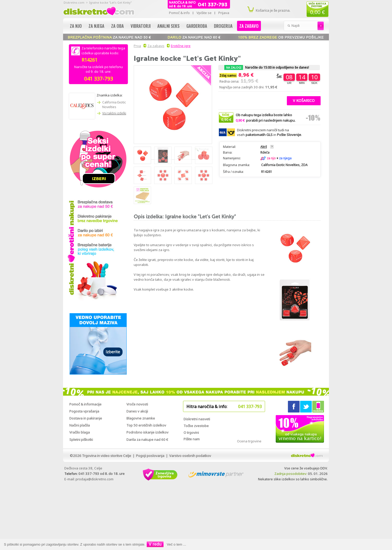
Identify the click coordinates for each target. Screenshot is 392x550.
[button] (304, 100)
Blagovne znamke (141, 418)
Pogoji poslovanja (150, 456)
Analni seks (168, 26)
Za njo (76, 26)
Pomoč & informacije (85, 404)
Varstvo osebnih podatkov (190, 456)
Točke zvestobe (196, 426)
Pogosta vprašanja (84, 411)
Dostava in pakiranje (86, 418)
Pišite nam (192, 439)
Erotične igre (181, 46)
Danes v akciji (137, 411)
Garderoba (197, 26)
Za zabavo (249, 26)
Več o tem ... (177, 544)
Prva (137, 46)
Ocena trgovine (249, 441)
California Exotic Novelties (114, 105)
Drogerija (223, 26)
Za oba (117, 26)
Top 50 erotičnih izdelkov (146, 425)
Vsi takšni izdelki (114, 113)
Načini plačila (80, 425)
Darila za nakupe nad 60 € (147, 440)
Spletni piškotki (81, 440)
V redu (155, 544)
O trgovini (191, 433)
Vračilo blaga (80, 432)
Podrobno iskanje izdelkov (147, 432)
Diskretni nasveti (197, 419)
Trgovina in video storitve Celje (107, 456)
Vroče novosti (137, 404)
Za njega (96, 26)
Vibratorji (141, 26)
